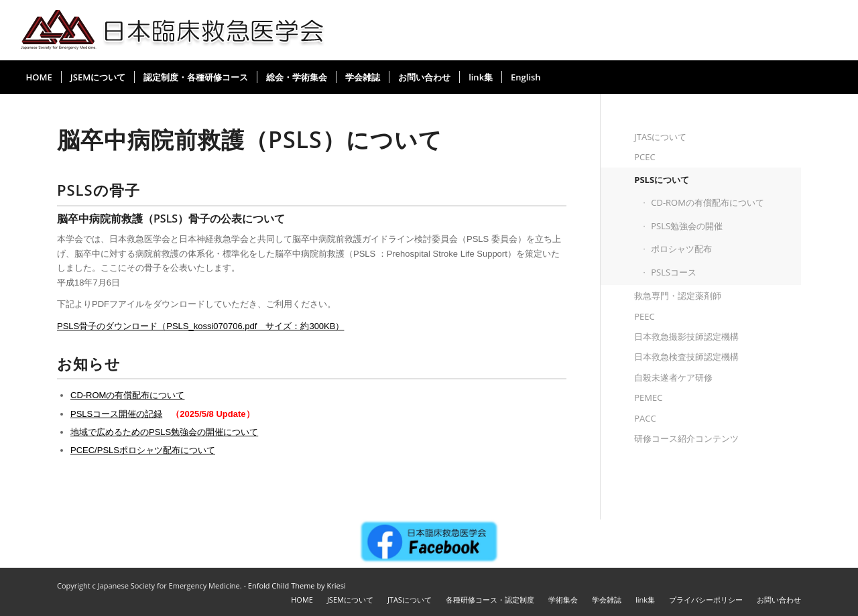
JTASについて (660, 137)
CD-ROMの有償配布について (127, 395)
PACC (645, 418)
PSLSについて (662, 180)
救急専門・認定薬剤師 (678, 296)
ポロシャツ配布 (681, 249)
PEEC (644, 316)
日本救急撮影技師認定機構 (686, 336)
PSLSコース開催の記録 (116, 414)
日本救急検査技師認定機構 (686, 357)
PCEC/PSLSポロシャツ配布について (143, 450)
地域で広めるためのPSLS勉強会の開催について (164, 432)
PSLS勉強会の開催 (687, 226)
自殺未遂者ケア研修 (673, 377)
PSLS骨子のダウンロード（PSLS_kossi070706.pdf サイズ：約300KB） (200, 326)
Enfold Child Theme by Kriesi (297, 586)
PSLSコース (674, 272)
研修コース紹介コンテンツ (686, 438)
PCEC (645, 157)
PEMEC (648, 397)
